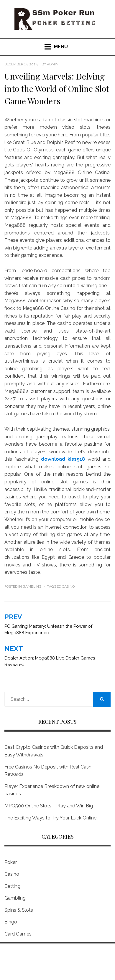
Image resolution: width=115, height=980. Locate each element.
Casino (68, 586)
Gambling (32, 586)
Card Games (18, 934)
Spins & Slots (19, 910)
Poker (11, 862)
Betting (12, 886)
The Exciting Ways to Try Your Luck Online (50, 818)
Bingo (11, 922)
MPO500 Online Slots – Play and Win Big (49, 806)
